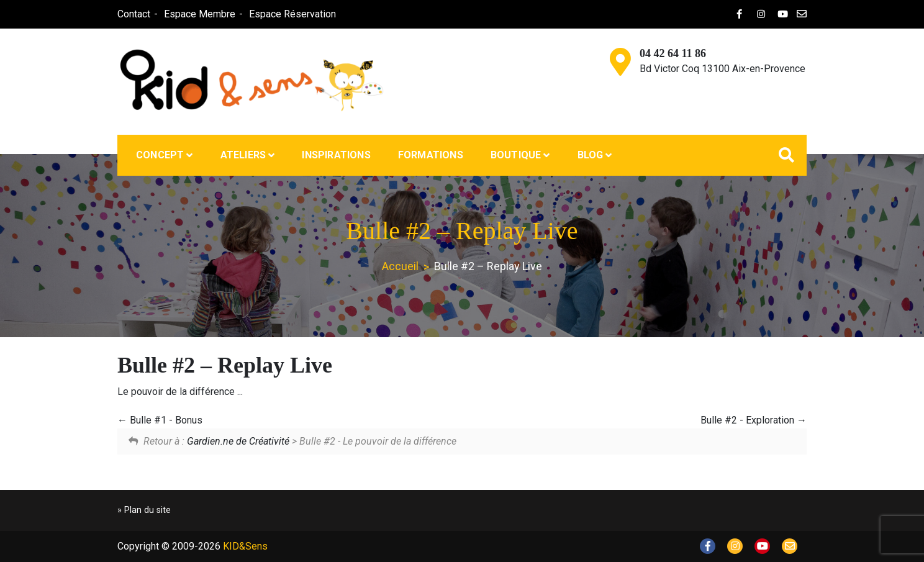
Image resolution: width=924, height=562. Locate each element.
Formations (431, 155)
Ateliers (243, 155)
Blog (591, 155)
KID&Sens (245, 546)
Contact (134, 14)
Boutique (516, 155)
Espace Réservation (292, 14)
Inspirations (336, 155)
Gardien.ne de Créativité (238, 441)
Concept (160, 155)
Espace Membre (200, 14)
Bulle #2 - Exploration (754, 420)
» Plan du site (144, 510)
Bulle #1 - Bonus (160, 420)
